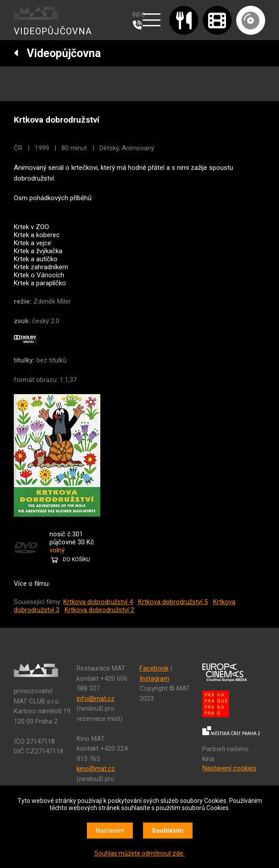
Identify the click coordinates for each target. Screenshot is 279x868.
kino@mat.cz (96, 769)
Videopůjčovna (57, 53)
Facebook (154, 668)
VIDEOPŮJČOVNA (53, 31)
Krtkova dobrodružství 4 (98, 602)
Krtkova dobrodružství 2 (99, 610)
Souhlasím (168, 831)
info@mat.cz (96, 699)
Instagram (154, 679)
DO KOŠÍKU (76, 559)
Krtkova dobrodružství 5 (173, 602)
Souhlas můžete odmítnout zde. (139, 853)
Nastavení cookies (229, 768)
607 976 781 (139, 25)
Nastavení (110, 831)
